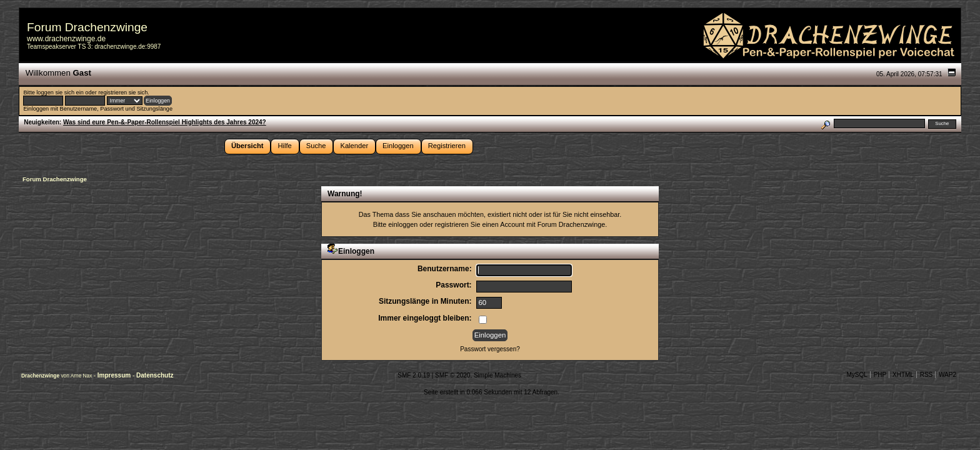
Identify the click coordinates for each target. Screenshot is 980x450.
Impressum (115, 375)
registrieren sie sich (123, 92)
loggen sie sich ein (60, 92)
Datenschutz (155, 375)
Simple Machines (497, 375)
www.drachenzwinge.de (66, 39)
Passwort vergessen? (490, 349)
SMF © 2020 (452, 375)
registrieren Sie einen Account (480, 224)
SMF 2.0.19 (414, 375)
